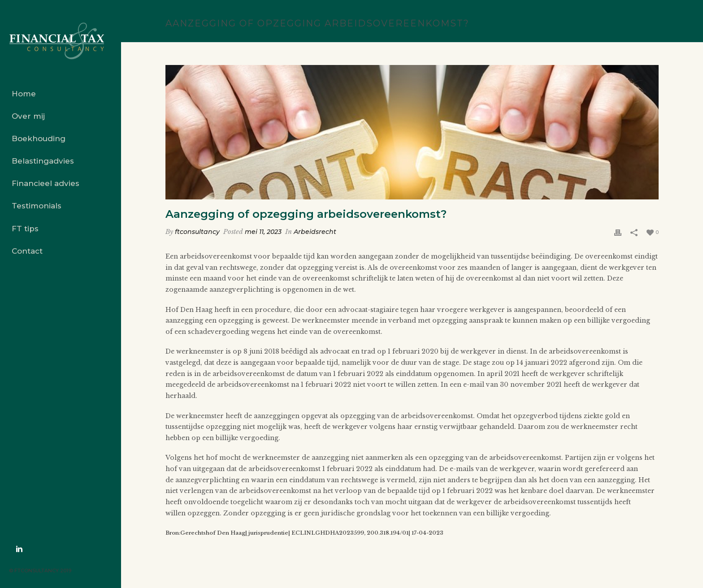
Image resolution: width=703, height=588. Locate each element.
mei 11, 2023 (263, 232)
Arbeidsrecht (315, 232)
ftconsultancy (197, 232)
